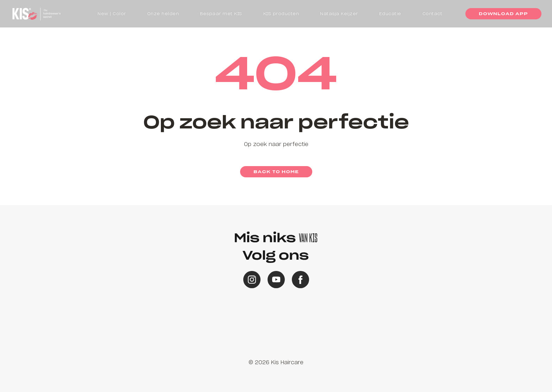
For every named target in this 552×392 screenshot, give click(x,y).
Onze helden (163, 14)
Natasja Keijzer (339, 14)
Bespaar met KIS (221, 14)
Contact (432, 14)
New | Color (112, 14)
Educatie (390, 14)
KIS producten (281, 14)
